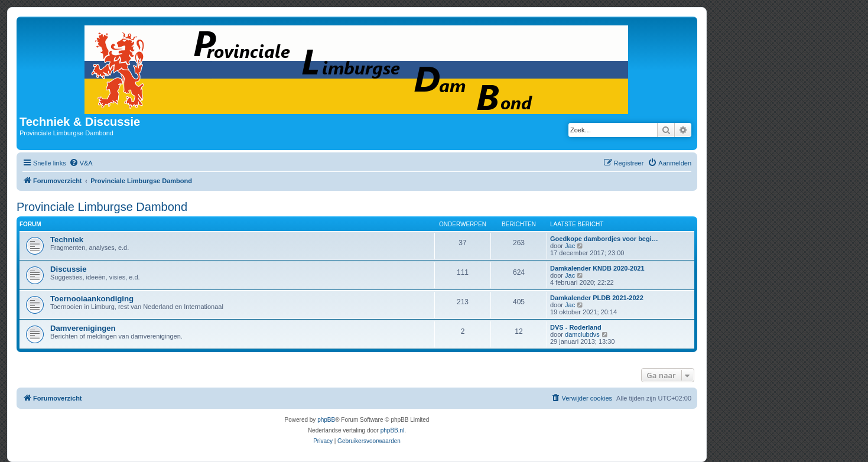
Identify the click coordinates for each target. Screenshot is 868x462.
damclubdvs (582, 334)
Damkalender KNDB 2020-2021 (597, 268)
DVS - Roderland (576, 327)
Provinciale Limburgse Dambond (102, 207)
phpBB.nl (393, 430)
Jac (570, 246)
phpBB (326, 420)
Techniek (67, 240)
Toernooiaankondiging (92, 299)
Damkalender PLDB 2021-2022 (597, 298)
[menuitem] (81, 163)
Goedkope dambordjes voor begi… (604, 239)
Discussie (69, 269)
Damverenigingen (83, 328)
